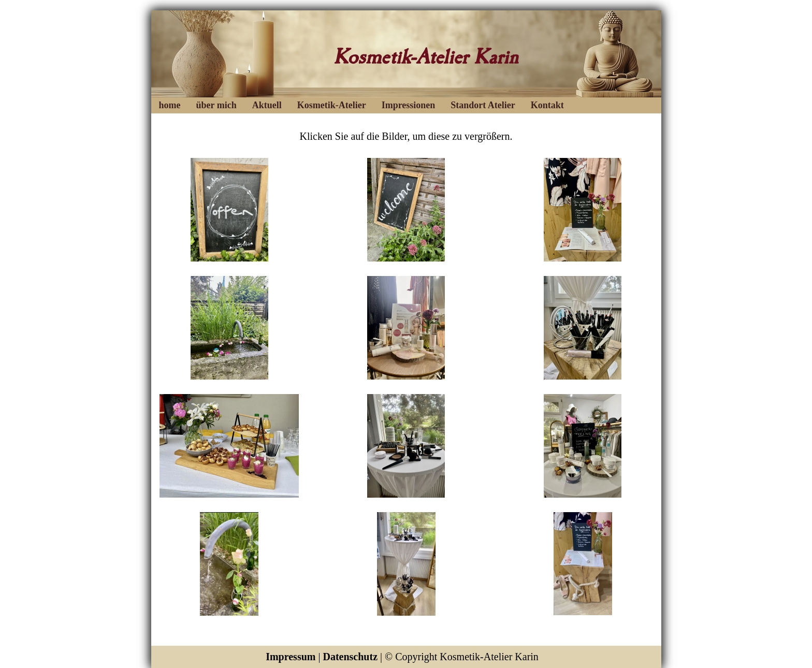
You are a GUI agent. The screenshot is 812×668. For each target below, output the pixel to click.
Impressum (291, 657)
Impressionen (409, 105)
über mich (216, 105)
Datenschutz (350, 657)
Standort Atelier (483, 105)
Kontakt (547, 105)
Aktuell (267, 105)
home (170, 105)
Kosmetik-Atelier (332, 105)
